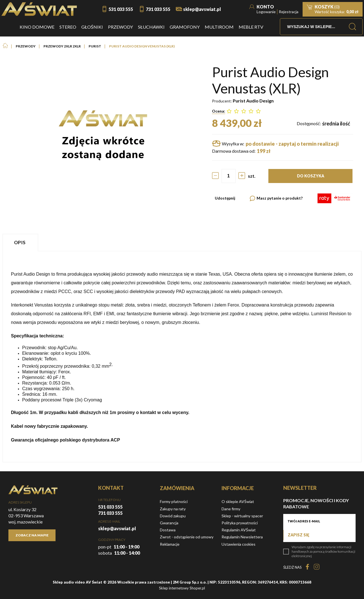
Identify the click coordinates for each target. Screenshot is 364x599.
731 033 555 (158, 9)
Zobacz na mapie (32, 535)
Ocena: (219, 111)
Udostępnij (225, 198)
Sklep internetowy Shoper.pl (182, 588)
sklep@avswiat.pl (202, 9)
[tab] (21, 242)
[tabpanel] (182, 357)
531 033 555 (121, 9)
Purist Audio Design (253, 101)
